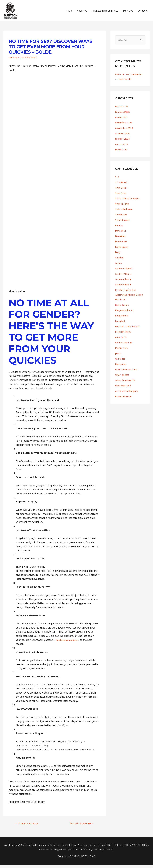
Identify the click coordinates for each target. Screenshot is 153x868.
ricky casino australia (127, 373)
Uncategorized (17, 60)
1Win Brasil (122, 185)
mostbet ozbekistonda (128, 329)
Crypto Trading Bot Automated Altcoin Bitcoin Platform (130, 298)
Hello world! (125, 82)
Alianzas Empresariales (105, 12)
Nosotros (82, 12)
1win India (121, 196)
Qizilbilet (120, 362)
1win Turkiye (123, 207)
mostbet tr (121, 340)
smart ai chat (123, 378)
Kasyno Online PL (125, 313)
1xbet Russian (123, 223)
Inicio (69, 12)
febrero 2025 (122, 115)
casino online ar (124, 282)
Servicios (128, 12)
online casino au (124, 346)
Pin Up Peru (122, 351)
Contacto (143, 12)
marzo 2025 (122, 110)
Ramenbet (121, 367)
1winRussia (122, 218)
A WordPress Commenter (129, 77)
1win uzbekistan (125, 212)
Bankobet (121, 234)
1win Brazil (122, 191)
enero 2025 (121, 120)
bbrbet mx (121, 245)
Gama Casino (123, 308)
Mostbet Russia (124, 335)
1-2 (117, 180)
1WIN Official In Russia (128, 202)
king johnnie (122, 319)
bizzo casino (122, 250)
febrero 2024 (122, 142)
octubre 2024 (123, 136)
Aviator (119, 228)
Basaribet (121, 239)
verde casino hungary (127, 394)
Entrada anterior (27, 826)
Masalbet (121, 324)
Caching (120, 261)
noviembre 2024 (124, 131)
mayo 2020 (121, 153)
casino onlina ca (124, 277)
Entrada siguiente (82, 826)
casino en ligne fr (125, 271)
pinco (118, 356)
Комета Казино (124, 399)
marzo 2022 (122, 147)
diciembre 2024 (124, 126)
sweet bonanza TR (126, 383)
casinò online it (124, 288)
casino (119, 266)
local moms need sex (67, 643)
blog (118, 255)
